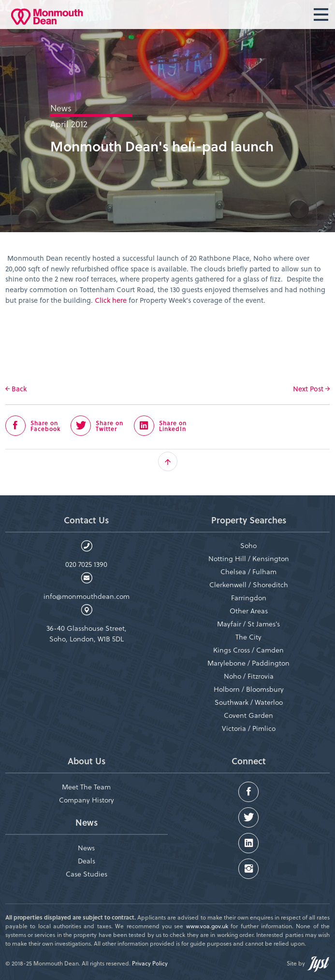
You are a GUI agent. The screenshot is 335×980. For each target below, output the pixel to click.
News (86, 848)
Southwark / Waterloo (249, 702)
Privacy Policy (150, 963)
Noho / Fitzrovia (249, 676)
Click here (111, 300)
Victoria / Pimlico (249, 728)
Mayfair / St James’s (248, 624)
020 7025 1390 (86, 564)
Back (16, 389)
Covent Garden (248, 715)
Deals (87, 861)
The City (248, 637)
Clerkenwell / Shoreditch (249, 585)
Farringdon (249, 598)
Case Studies (87, 874)
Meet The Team (86, 787)
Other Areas (249, 611)
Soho (248, 545)
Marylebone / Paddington (248, 663)
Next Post (311, 389)
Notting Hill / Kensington (249, 558)
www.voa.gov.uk (207, 926)
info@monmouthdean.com (87, 596)
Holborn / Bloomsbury (249, 689)
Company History (87, 800)
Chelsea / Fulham (248, 572)
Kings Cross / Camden (248, 650)
